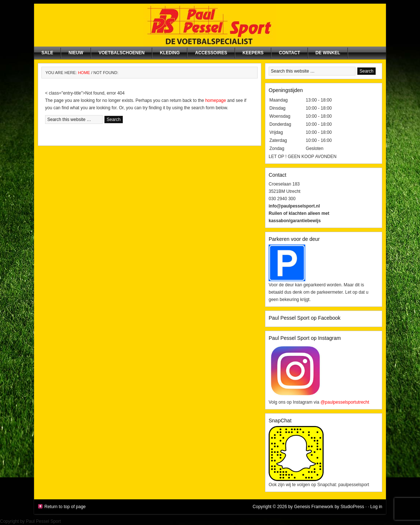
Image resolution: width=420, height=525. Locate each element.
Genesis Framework (314, 507)
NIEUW (76, 53)
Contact (290, 53)
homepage (216, 100)
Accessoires (211, 53)
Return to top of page (65, 507)
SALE (47, 53)
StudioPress (352, 507)
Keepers (253, 53)
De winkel (328, 53)
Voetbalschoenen (121, 53)
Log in (376, 507)
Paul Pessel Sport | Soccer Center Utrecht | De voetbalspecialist (210, 25)
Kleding (170, 53)
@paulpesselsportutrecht (345, 402)
